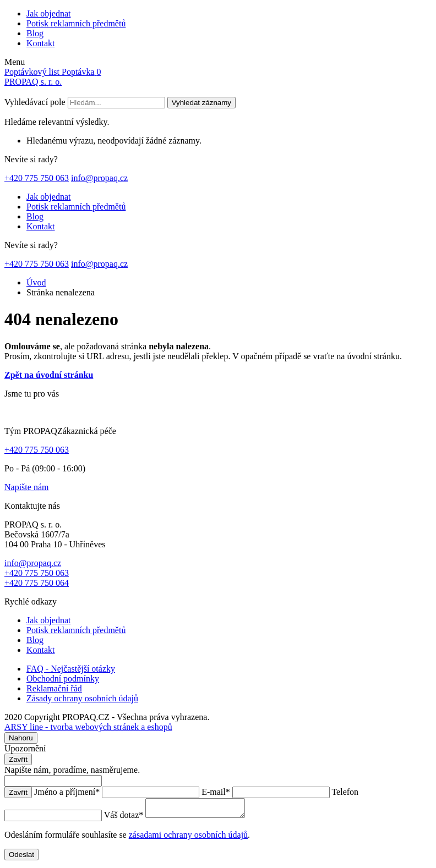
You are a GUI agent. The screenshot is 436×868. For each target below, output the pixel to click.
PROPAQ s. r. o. (33, 82)
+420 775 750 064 (37, 583)
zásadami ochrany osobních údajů (188, 838)
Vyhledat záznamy (201, 103)
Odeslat (21, 858)
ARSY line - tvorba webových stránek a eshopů (88, 727)
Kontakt (41, 43)
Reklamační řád (54, 688)
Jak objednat (48, 13)
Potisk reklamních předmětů (76, 23)
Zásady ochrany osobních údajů (82, 698)
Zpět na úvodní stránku (49, 375)
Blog (35, 33)
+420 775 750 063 (37, 178)
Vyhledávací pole (35, 102)
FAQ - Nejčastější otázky (71, 669)
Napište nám (26, 487)
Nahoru (21, 738)
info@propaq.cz (99, 178)
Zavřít (18, 759)
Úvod (36, 282)
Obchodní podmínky (63, 679)
